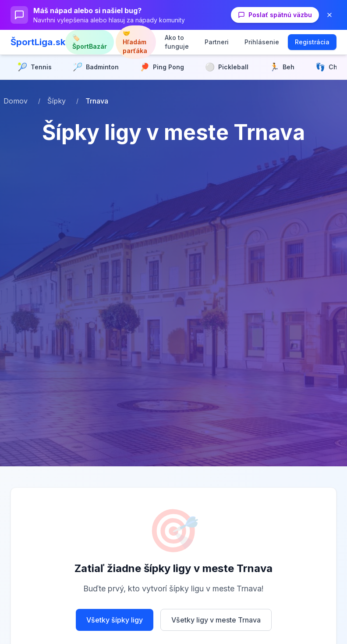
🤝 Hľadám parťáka (135, 42)
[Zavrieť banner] (329, 15)
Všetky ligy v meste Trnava (216, 620)
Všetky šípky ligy (115, 620)
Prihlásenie (262, 42)
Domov (16, 101)
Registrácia (312, 42)
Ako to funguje (177, 42)
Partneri (217, 42)
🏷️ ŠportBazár (90, 42)
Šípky (57, 101)
